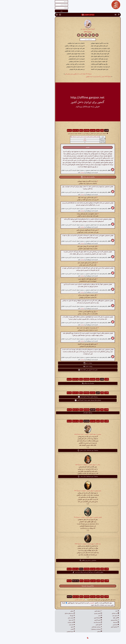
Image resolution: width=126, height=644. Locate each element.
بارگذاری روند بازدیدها (63, 586)
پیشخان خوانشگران (72, 627)
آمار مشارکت (47, 622)
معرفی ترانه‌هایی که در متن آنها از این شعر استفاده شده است (63, 572)
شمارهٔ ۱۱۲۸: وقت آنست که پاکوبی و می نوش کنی (54, 74)
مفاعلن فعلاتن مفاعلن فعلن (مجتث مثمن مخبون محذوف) (61, 137)
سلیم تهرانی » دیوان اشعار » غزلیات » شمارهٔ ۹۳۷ (63, 491)
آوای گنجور (74, 625)
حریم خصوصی (46, 632)
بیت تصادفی (91, 613)
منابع (48, 627)
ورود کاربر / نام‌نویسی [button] (63, 15)
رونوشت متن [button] (63, 363)
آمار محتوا (47, 620)
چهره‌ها (48, 616)
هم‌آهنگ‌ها (62, 130)
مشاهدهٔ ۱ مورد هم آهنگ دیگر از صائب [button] (63, 476)
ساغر (75, 616)
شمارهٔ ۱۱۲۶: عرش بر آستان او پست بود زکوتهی (74, 77)
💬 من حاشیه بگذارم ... (55, 600)
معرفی (48, 611)
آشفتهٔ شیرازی (66, 29)
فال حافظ (91, 618)
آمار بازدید (47, 625)
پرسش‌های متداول (45, 613)
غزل (60, 139)
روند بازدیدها (51, 130)
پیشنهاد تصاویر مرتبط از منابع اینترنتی (63, 397)
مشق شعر (68, 130)
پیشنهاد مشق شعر (63, 413)
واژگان (77, 130)
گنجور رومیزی (73, 613)
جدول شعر (91, 616)
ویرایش (57, 173)
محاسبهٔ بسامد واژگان (63, 383)
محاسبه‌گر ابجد (73, 622)
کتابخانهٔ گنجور (73, 618)
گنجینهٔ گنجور (73, 620)
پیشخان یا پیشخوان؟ (72, 629)
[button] (94, 15)
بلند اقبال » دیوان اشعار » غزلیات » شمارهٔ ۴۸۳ (63, 544)
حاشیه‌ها (45, 130)
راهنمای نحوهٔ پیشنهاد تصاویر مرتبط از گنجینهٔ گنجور (63, 400)
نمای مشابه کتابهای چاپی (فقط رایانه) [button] (63, 370)
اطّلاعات (82, 130)
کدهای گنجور (73, 611)
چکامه (60, 141)
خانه (92, 611)
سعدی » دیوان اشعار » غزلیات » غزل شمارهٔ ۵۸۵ (63, 434)
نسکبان (75, 632)
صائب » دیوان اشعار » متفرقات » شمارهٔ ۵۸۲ (63, 465)
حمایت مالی (47, 618)
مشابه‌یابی (91, 625)
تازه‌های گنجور (90, 627)
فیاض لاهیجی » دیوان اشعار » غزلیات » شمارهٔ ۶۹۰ (63, 517)
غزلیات (59, 29)
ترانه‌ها (56, 130)
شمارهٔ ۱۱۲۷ (63, 32)
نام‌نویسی (67, 603)
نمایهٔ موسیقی (90, 620)
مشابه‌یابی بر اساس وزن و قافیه (63, 560)
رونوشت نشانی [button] (63, 366)
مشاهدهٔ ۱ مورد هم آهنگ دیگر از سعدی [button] (63, 450)
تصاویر (73, 130)
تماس (48, 629)
